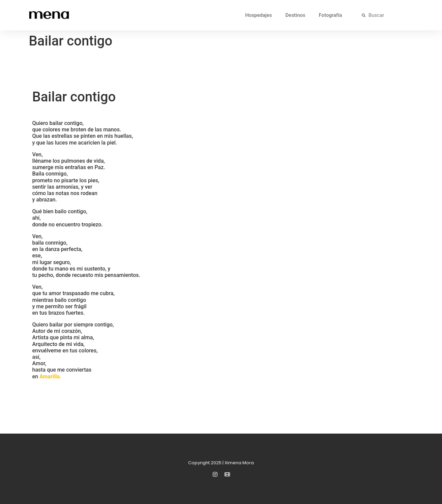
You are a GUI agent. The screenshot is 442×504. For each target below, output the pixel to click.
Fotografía (331, 15)
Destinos (296, 15)
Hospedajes (258, 15)
